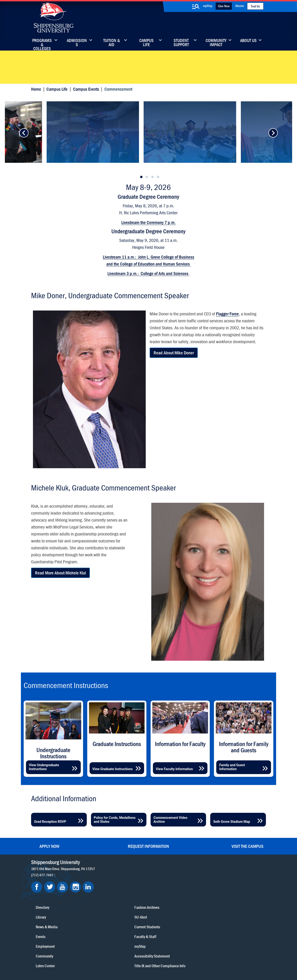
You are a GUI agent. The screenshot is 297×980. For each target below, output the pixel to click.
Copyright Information (138, 960)
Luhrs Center (176, 896)
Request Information (148, 859)
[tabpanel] (149, 148)
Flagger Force (228, 343)
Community (175, 886)
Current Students (179, 925)
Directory (128, 886)
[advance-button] (23, 148)
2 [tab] (147, 203)
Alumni (240, 6)
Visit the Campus (247, 859)
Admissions (77, 43)
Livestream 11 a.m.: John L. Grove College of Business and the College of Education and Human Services (148, 285)
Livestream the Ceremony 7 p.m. (148, 247)
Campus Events (89, 93)
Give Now (224, 6)
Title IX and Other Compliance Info (224, 919)
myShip (208, 6)
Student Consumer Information (108, 964)
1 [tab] (141, 203)
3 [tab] (152, 203)
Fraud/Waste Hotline (147, 964)
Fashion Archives (179, 906)
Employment (131, 925)
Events (126, 915)
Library (126, 896)
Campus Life (146, 43)
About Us (248, 41)
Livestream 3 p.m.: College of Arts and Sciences (149, 298)
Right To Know (167, 960)
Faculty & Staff (222, 886)
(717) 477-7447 (45, 887)
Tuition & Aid (112, 43)
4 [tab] (158, 203)
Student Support (181, 43)
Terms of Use (110, 960)
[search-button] (196, 6)
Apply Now (49, 859)
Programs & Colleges (42, 43)
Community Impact (216, 43)
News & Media (132, 906)
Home (39, 93)
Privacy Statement (84, 960)
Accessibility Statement (229, 906)
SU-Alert (173, 915)
